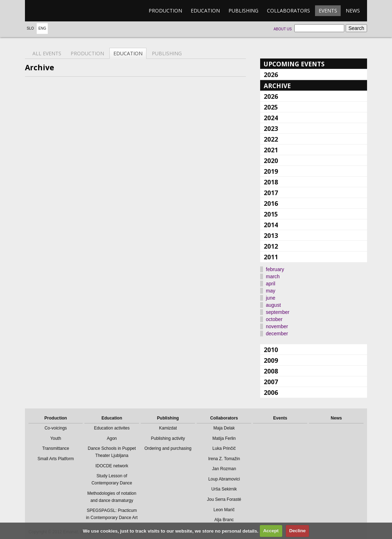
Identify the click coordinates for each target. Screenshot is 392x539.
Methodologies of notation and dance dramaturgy (112, 497)
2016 (271, 203)
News (353, 11)
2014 (271, 225)
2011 (271, 257)
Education (205, 11)
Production (165, 11)
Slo (30, 28)
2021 (271, 150)
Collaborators (288, 11)
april (270, 284)
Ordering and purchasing (168, 448)
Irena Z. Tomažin (224, 459)
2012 (271, 246)
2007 (271, 382)
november (277, 326)
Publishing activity (168, 438)
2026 (271, 75)
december (277, 334)
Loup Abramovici (224, 479)
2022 (271, 139)
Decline (297, 531)
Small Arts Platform (56, 459)
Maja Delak (224, 428)
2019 (271, 171)
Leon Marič (224, 510)
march (273, 276)
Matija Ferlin (224, 438)
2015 (271, 214)
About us (283, 29)
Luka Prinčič (224, 448)
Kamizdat (168, 428)
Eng (42, 28)
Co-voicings (56, 428)
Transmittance (56, 448)
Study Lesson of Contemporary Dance (112, 479)
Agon (112, 438)
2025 (271, 107)
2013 (271, 235)
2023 (271, 128)
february (275, 269)
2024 (271, 118)
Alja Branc (224, 520)
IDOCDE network (112, 466)
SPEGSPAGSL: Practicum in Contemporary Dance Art (112, 514)
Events (328, 11)
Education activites (112, 428)
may (270, 291)
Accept (271, 531)
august (273, 305)
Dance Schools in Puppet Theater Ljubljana (112, 452)
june (270, 298)
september (278, 312)
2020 (271, 161)
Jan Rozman (224, 469)
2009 (271, 360)
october (274, 319)
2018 (271, 182)
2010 (271, 350)
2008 (271, 371)
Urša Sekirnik (224, 489)
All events (47, 53)
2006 (271, 392)
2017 (271, 193)
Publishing (243, 11)
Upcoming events (294, 64)
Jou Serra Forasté (224, 499)
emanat (59, 11)
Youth (56, 438)
